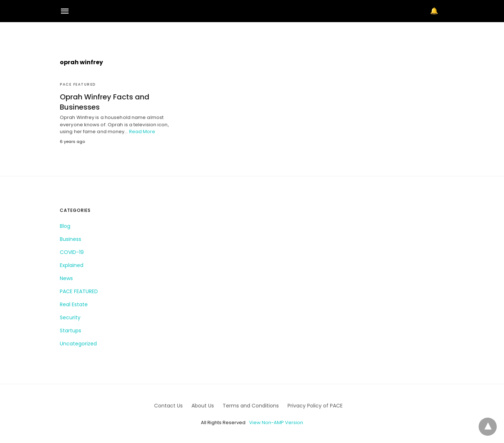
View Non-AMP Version (276, 423)
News (66, 278)
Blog (65, 226)
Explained (72, 265)
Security (70, 317)
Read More (142, 132)
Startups (71, 331)
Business (71, 239)
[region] (252, 35)
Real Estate (74, 304)
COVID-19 (72, 252)
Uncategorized (78, 344)
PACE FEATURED (78, 84)
